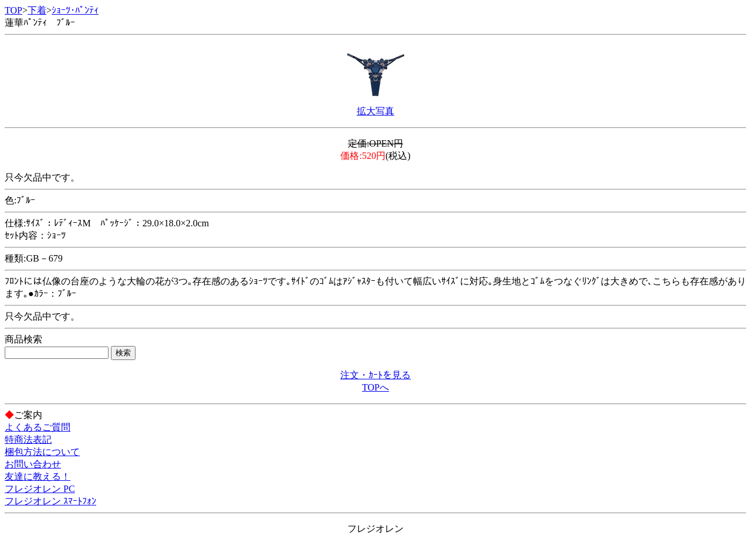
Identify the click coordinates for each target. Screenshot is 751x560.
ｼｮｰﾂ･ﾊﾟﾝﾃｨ (75, 10)
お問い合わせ (33, 464)
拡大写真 (375, 111)
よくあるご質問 (38, 427)
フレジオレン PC (40, 489)
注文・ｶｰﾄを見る (375, 375)
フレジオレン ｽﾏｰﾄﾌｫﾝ (50, 501)
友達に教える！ (38, 476)
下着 (37, 10)
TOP (13, 10)
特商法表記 (28, 439)
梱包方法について (42, 452)
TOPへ (375, 387)
